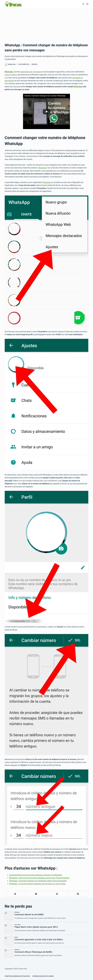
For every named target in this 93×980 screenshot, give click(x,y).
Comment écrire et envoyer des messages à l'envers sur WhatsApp (36, 875)
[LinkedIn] (78, 894)
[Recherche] (83, 4)
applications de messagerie (31, 72)
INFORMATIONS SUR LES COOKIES (43, 976)
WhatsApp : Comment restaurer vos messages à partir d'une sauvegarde (38, 881)
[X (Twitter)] (36, 894)
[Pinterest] (57, 894)
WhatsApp (78, 87)
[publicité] (46, 25)
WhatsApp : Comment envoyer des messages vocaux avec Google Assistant (39, 878)
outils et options (11, 75)
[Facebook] (15, 894)
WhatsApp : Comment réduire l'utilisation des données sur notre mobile (37, 884)
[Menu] (87, 4)
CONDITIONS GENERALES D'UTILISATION (17, 976)
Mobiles (35, 64)
